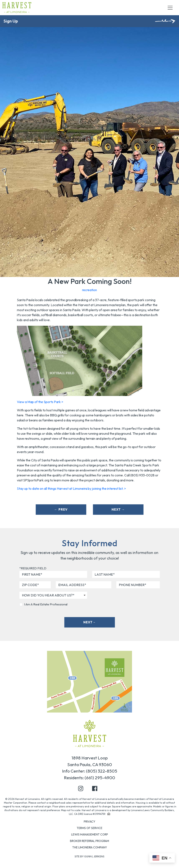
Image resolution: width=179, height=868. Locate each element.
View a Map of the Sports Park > (40, 402)
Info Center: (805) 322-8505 (90, 771)
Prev (61, 509)
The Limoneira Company (90, 847)
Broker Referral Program (89, 841)
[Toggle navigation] (170, 8)
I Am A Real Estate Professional (46, 604)
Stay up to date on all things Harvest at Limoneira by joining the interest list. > (71, 488)
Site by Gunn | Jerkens (89, 856)
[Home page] (90, 733)
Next (118, 509)
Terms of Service (89, 828)
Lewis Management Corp (90, 834)
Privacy (89, 822)
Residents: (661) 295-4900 (89, 778)
